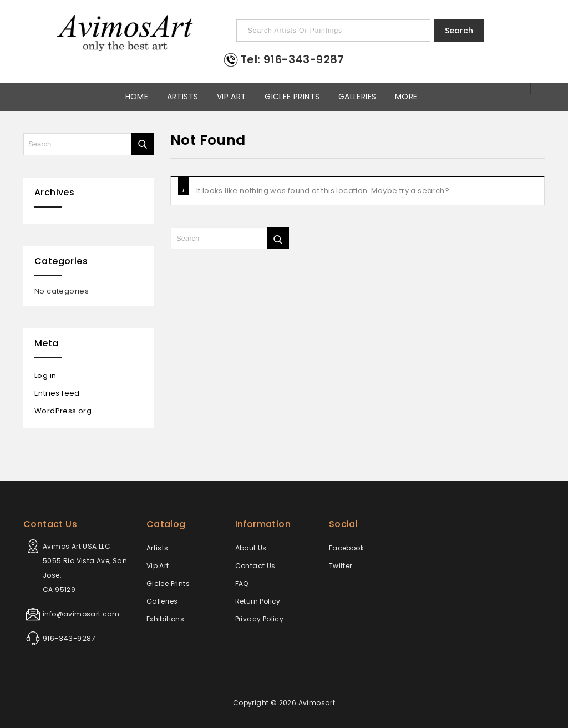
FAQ (242, 583)
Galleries (357, 96)
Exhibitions (165, 619)
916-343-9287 (69, 638)
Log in (45, 375)
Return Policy (258, 601)
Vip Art (232, 96)
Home (137, 96)
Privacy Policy (260, 619)
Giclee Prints (292, 96)
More (406, 96)
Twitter (341, 566)
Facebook (346, 548)
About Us (251, 548)
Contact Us (255, 566)
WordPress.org (63, 411)
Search (459, 31)
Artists (183, 96)
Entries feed (57, 393)
